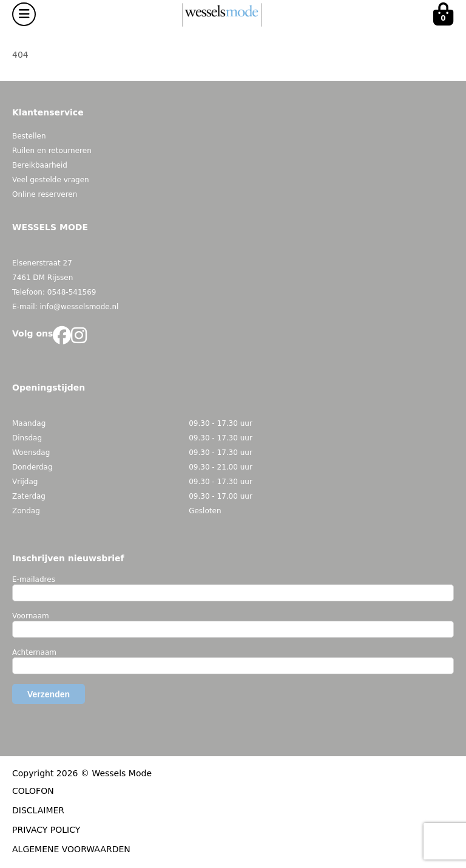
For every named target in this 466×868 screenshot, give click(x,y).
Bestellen (29, 136)
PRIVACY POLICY (46, 830)
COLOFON (33, 791)
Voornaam (31, 616)
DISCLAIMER (38, 810)
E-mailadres (34, 579)
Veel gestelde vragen (51, 180)
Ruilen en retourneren (52, 151)
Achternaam (34, 652)
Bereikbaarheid (40, 165)
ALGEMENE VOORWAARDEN (71, 849)
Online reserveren (45, 194)
